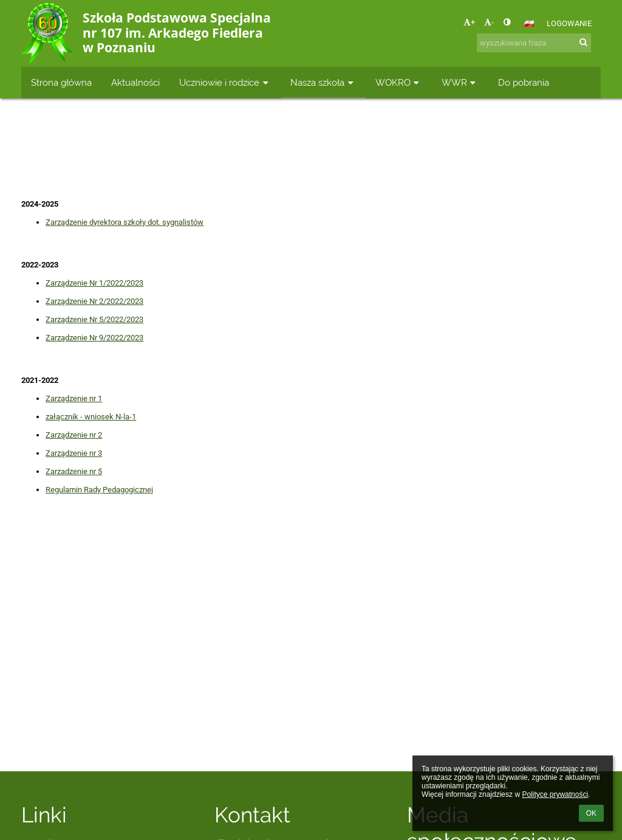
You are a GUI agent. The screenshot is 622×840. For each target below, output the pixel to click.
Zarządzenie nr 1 (74, 398)
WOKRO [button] (399, 82)
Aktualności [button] (135, 82)
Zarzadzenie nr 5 (74, 471)
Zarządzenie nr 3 (74, 453)
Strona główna (215, 151)
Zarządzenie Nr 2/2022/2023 (94, 301)
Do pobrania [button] (524, 82)
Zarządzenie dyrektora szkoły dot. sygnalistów (125, 222)
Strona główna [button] (61, 82)
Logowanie (569, 23)
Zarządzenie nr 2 (74, 435)
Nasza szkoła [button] (323, 82)
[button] (529, 24)
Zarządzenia (414, 151)
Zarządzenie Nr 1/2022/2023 (94, 283)
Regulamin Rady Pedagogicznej (99, 490)
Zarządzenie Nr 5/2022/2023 (94, 319)
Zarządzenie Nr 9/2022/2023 (94, 338)
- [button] (489, 22)
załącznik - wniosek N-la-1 (91, 417)
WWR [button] (460, 82)
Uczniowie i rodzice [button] (225, 82)
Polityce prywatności (555, 794)
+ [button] (469, 22)
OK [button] (591, 813)
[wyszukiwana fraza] (534, 43)
